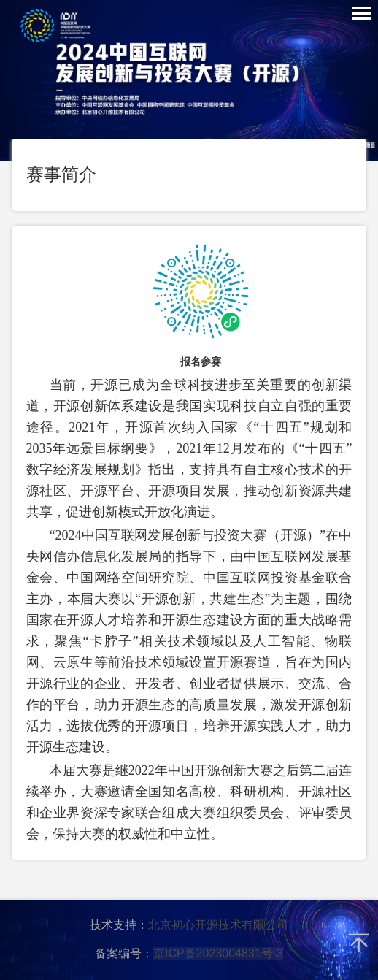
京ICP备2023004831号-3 (218, 953)
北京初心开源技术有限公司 (218, 925)
